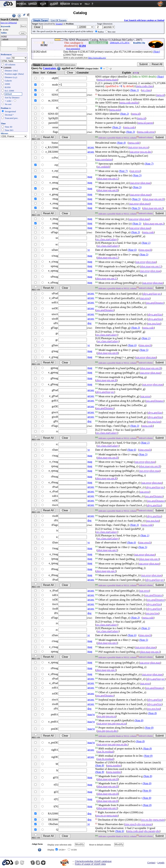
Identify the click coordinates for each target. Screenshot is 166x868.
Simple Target (41, 20)
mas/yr (91, 714)
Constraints (52, 68)
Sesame (59, 24)
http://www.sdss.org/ (97, 58)
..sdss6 (14, 40)
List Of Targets (59, 20)
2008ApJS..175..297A (120, 43)
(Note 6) (132, 250)
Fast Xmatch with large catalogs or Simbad (144, 20)
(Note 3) (131, 132)
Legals (161, 863)
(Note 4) (121, 143)
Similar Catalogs (98, 43)
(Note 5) (137, 176)
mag (90, 177)
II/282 (14, 37)
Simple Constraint (43, 65)
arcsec (91, 147)
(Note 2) (124, 114)
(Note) (157, 52)
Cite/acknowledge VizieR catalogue (93, 861)
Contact (151, 863)
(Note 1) (134, 90)
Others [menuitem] (75, 4)
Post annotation (73, 49)
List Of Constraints (65, 65)
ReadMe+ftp (139, 43)
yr (89, 250)
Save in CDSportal (9, 23)
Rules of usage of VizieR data (90, 864)
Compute (7, 67)
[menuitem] (8, 4)
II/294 (82, 46)
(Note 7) (149, 164)
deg (89, 323)
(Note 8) (152, 713)
